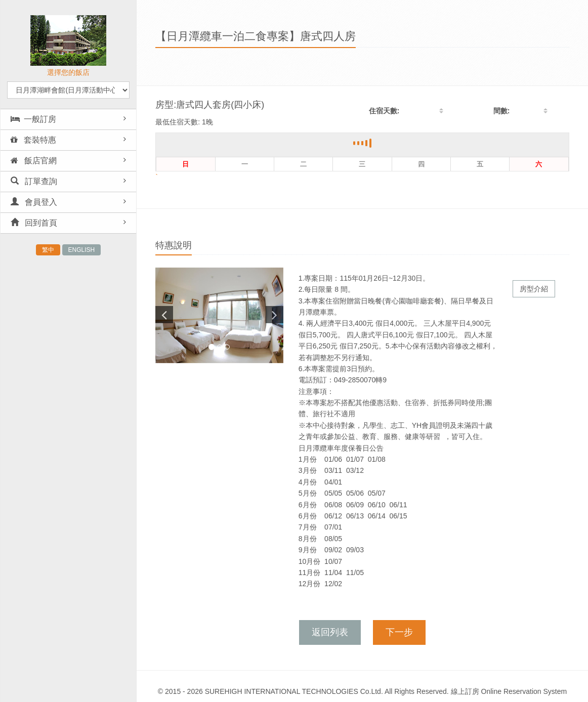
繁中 (48, 250)
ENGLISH (82, 250)
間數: (502, 111)
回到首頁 (34, 223)
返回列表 (330, 632)
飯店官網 (34, 161)
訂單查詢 (34, 181)
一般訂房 (33, 119)
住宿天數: (384, 111)
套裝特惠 (33, 140)
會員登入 (34, 202)
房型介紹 (534, 289)
